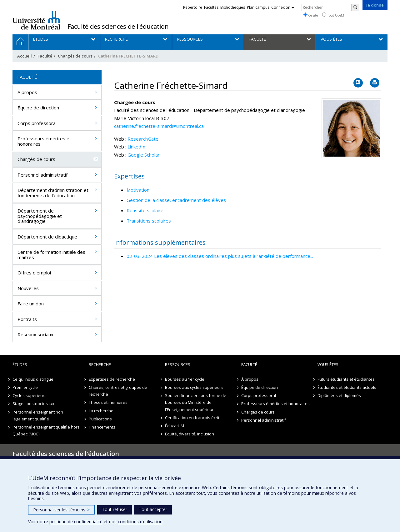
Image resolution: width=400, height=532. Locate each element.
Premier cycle (25, 387)
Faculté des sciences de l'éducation (118, 27)
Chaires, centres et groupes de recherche (118, 391)
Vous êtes (328, 364)
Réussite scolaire (145, 210)
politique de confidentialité (76, 522)
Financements (102, 427)
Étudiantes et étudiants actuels (347, 387)
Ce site (311, 15)
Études (20, 364)
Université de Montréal (36, 20)
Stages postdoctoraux (33, 404)
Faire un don (31, 304)
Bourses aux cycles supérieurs (194, 387)
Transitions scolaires (149, 221)
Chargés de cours (75, 56)
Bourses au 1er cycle (185, 379)
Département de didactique (47, 237)
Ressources (178, 364)
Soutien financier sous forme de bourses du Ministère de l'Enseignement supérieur (196, 402)
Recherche (100, 364)
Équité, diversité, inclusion (190, 434)
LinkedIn (136, 147)
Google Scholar (144, 155)
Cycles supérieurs (30, 395)
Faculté (45, 56)
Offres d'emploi (34, 273)
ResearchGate (143, 139)
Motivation (138, 190)
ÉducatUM (175, 426)
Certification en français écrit (192, 418)
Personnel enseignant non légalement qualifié (38, 415)
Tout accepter (153, 509)
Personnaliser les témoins (61, 510)
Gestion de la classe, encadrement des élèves (176, 200)
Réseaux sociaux (35, 334)
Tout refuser (115, 509)
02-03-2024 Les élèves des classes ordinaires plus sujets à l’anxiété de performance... (220, 256)
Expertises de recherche (112, 379)
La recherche (101, 411)
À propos (27, 92)
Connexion (283, 7)
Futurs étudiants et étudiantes (346, 379)
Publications (100, 419)
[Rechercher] (355, 8)
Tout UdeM (333, 15)
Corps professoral (37, 123)
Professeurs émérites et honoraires (44, 141)
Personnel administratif (42, 175)
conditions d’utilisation (140, 522)
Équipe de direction (38, 108)
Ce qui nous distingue (33, 379)
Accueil (25, 56)
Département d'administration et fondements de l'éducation (53, 193)
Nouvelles (28, 288)
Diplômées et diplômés (339, 395)
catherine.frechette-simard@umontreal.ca (159, 126)
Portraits (27, 319)
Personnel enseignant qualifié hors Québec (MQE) (46, 430)
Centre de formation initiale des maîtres (51, 255)
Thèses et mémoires (108, 402)
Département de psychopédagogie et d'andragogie (40, 216)
